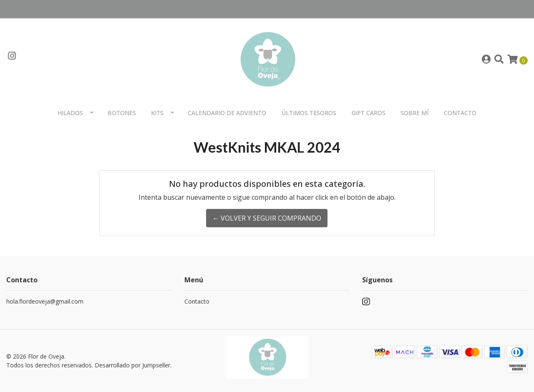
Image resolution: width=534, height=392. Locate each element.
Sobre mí (414, 113)
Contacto (460, 113)
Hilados (70, 113)
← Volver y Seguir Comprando (267, 218)
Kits (157, 113)
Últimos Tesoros (309, 113)
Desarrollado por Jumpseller (132, 365)
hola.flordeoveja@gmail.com (45, 301)
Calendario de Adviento (227, 113)
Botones (122, 113)
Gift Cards (369, 113)
